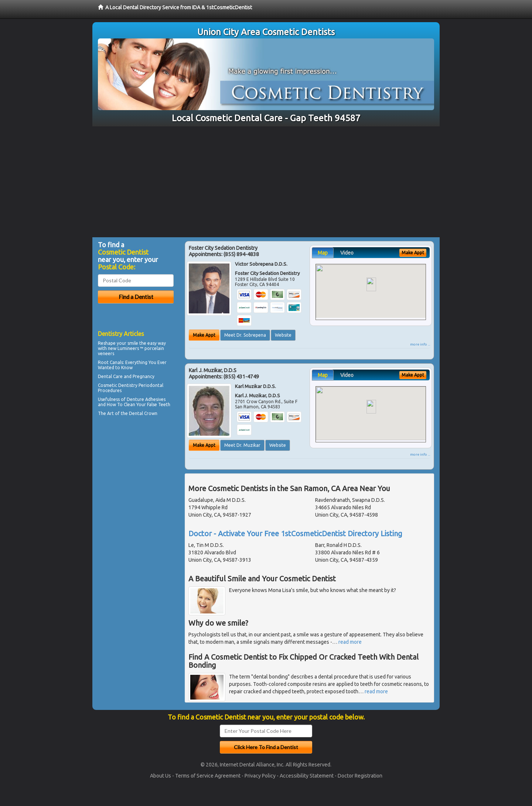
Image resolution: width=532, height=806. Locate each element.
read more (350, 642)
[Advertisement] (266, 182)
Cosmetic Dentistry (118, 385)
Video (347, 253)
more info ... (420, 344)
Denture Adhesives (146, 399)
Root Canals (110, 362)
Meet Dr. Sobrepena (245, 335)
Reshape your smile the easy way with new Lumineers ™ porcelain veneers (132, 348)
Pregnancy (144, 376)
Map (323, 253)
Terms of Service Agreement (208, 776)
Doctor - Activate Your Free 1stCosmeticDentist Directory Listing (295, 533)
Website (283, 335)
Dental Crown (143, 413)
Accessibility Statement (307, 776)
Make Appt (204, 335)
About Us (161, 776)
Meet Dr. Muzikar (242, 445)
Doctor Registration (360, 776)
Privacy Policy (260, 776)
